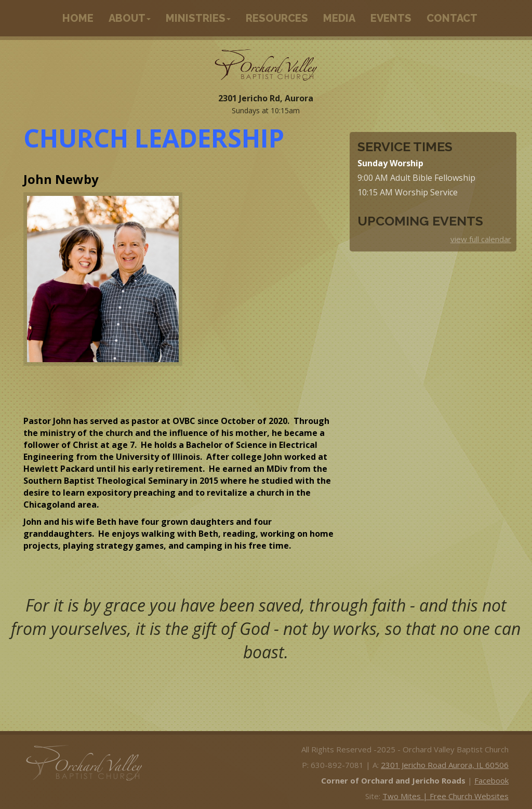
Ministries (198, 18)
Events (391, 18)
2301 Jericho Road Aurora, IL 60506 (445, 765)
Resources (277, 18)
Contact (452, 18)
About (130, 18)
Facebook (491, 780)
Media (339, 18)
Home (78, 18)
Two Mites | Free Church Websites (445, 796)
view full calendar (481, 239)
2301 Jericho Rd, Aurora (266, 98)
